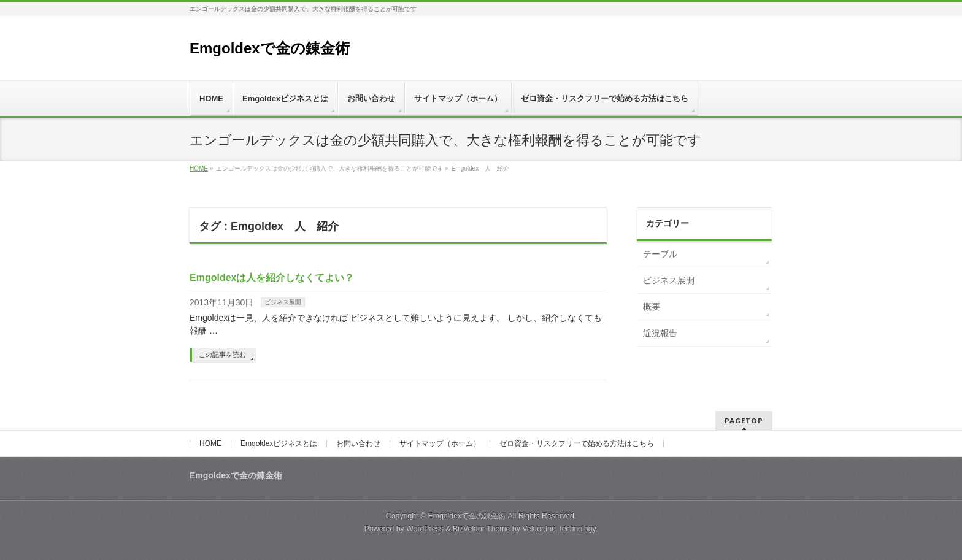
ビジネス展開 (283, 302)
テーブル (660, 254)
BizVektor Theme (482, 529)
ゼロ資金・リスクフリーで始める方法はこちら (577, 443)
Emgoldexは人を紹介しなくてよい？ (272, 278)
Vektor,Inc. (540, 529)
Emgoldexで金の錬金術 (270, 48)
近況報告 (660, 333)
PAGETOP (744, 420)
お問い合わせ (358, 443)
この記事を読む (222, 355)
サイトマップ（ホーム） (440, 443)
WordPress (425, 529)
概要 (652, 307)
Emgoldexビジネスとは (279, 443)
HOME (210, 443)
